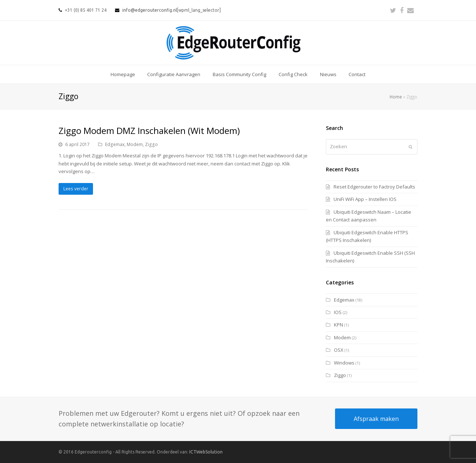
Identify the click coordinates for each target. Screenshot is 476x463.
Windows (344, 363)
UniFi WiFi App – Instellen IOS (365, 199)
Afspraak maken (376, 419)
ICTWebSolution (206, 452)
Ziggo (151, 144)
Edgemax (115, 144)
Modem (135, 144)
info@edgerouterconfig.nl (150, 10)
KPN (339, 325)
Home (396, 97)
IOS (338, 312)
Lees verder (76, 189)
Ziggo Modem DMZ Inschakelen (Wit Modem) (149, 130)
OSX (339, 350)
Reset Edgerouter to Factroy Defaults (374, 187)
